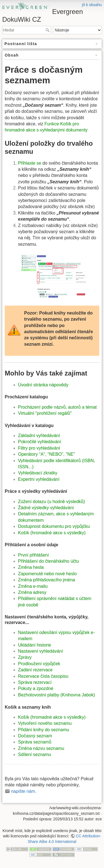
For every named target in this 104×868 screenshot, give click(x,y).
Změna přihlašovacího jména (46, 580)
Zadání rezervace (35, 670)
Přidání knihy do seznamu (44, 730)
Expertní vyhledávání (39, 479)
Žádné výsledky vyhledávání (46, 508)
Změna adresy (32, 592)
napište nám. (24, 791)
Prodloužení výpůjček (39, 664)
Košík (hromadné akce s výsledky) (52, 533)
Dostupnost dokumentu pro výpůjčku (54, 526)
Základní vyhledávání (39, 436)
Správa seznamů (35, 742)
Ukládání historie (35, 645)
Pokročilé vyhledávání (40, 442)
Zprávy (25, 657)
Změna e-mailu (33, 586)
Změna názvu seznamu (41, 748)
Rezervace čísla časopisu (43, 676)
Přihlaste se (30, 163)
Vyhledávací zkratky (38, 473)
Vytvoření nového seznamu (45, 723)
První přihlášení (33, 555)
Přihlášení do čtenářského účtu (49, 561)
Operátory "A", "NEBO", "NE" (47, 454)
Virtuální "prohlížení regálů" (45, 413)
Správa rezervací (35, 682)
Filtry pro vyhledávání (39, 448)
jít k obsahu (92, 5)
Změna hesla (31, 567)
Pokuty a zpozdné (36, 688)
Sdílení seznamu (35, 754)
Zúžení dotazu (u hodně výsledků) (51, 502)
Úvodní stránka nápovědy (43, 385)
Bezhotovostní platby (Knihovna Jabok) (57, 695)
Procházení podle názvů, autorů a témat (57, 407)
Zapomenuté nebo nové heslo (47, 574)
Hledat (48, 30)
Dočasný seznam (35, 736)
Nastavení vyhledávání (40, 651)
